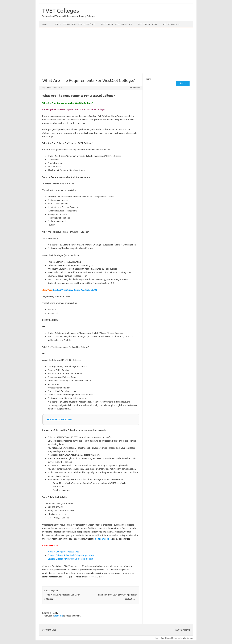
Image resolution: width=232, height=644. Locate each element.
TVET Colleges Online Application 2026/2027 (74, 24)
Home (45, 24)
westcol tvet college (67, 573)
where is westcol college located (90, 577)
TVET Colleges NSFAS (147, 24)
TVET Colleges (61, 10)
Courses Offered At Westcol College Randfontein (71, 559)
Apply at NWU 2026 (171, 24)
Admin (48, 88)
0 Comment (135, 88)
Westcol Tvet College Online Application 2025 (75, 290)
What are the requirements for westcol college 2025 (99, 573)
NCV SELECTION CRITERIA (59, 419)
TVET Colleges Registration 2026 (116, 24)
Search (149, 79)
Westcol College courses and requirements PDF (88, 570)
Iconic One (160, 638)
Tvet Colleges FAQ (60, 566)
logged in (58, 616)
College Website (103, 539)
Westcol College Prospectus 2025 (63, 552)
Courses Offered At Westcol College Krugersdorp (71, 555)
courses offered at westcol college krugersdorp (94, 566)
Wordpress (188, 638)
